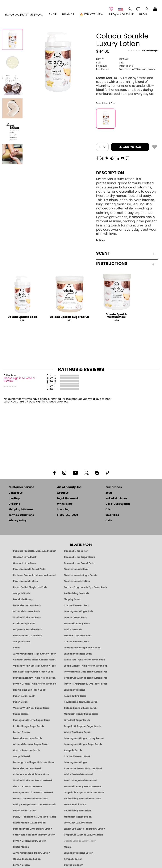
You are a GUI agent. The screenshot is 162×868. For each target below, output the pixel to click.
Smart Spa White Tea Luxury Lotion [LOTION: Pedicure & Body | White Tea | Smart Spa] (85, 829)
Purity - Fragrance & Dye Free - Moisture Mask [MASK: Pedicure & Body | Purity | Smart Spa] (35, 805)
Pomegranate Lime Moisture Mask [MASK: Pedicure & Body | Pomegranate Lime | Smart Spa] (33, 793)
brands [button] (68, 15)
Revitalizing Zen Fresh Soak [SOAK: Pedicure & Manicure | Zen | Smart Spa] (29, 690)
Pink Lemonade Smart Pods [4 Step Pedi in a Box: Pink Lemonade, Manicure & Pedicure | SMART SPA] (29, 569)
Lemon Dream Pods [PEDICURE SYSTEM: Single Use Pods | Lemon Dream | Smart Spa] (75, 617)
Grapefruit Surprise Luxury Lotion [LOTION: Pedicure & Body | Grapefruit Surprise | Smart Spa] (83, 835)
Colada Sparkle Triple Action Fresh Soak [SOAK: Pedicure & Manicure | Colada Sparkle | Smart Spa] (35, 660)
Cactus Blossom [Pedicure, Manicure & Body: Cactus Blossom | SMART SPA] (74, 865)
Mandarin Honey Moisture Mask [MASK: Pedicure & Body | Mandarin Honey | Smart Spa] (83, 787)
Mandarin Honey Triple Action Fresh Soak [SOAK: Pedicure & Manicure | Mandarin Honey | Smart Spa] (35, 678)
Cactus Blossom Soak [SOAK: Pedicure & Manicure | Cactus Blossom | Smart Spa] (77, 642)
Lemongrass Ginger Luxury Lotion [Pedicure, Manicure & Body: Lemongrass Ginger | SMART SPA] (84, 738)
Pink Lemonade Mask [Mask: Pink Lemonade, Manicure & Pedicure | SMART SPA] (26, 581)
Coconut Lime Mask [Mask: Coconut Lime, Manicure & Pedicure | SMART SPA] (25, 557)
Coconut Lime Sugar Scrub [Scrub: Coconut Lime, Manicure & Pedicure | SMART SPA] (79, 557)
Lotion (100, 240)
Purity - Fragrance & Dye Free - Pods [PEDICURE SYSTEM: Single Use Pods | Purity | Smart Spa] (85, 587)
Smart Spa (112, 515)
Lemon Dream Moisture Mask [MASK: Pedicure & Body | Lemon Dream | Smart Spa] (30, 799)
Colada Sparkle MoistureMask (117, 316)
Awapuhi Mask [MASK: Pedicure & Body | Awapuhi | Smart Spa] (22, 756)
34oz (110, 63)
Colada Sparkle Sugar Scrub (69, 317)
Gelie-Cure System (118, 504)
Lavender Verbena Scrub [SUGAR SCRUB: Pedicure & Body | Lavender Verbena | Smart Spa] (27, 738)
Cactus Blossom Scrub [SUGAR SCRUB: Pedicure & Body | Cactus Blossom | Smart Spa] (27, 750)
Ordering (14, 504)
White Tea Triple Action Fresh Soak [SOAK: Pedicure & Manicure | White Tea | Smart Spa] (84, 660)
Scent (125, 253)
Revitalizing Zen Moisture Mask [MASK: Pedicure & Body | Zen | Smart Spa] (82, 799)
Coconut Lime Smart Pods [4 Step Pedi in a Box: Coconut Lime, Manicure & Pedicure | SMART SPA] (79, 563)
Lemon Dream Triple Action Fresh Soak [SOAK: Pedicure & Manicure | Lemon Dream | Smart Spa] (35, 684)
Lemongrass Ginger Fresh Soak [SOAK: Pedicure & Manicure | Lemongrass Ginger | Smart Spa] (82, 648)
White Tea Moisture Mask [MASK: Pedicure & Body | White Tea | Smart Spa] (79, 774)
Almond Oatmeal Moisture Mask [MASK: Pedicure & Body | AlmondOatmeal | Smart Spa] (83, 768)
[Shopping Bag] (155, 10)
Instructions (125, 264)
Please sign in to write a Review (19, 380)
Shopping (63, 510)
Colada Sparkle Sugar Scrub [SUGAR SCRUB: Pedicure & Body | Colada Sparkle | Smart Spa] (80, 708)
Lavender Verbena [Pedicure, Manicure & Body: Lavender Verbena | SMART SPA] (75, 690)
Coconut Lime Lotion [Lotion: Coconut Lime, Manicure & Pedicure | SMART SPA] (76, 551)
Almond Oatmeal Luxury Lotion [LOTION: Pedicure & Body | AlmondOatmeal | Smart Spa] (32, 853)
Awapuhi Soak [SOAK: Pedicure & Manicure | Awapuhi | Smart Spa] (22, 642)
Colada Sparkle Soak (22, 317)
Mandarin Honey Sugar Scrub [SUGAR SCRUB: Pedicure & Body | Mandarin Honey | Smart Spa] (81, 714)
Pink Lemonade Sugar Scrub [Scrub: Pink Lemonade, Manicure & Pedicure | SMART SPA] (80, 575)
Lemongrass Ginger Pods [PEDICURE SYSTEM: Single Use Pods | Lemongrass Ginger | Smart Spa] (79, 611)
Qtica (109, 510)
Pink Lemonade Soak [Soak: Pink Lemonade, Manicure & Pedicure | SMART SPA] (76, 569)
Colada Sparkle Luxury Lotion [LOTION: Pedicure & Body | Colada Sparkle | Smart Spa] (80, 841)
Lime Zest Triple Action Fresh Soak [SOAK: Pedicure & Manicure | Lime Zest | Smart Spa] (33, 672)
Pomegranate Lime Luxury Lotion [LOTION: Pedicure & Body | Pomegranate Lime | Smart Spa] (33, 829)
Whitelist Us (65, 504)
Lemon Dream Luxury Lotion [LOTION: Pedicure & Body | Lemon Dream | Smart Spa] (30, 841)
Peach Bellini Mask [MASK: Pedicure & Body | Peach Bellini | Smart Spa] (75, 805)
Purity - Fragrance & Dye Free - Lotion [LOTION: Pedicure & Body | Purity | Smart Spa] (35, 817)
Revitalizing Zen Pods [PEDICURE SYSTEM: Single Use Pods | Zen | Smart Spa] (77, 593)
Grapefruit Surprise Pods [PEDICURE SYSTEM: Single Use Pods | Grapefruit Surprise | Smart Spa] (27, 630)
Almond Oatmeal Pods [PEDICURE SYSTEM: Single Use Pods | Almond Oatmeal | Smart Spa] (27, 611)
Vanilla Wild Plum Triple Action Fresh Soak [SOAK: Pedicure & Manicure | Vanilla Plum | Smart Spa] (35, 666)
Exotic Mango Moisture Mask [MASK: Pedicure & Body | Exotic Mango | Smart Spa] (81, 780)
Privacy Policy (18, 521)
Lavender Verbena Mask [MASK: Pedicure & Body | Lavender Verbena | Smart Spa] (27, 768)
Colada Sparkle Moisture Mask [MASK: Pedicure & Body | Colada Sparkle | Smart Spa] (31, 774)
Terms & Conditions (21, 515)
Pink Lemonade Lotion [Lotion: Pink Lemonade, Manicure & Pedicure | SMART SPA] (77, 581)
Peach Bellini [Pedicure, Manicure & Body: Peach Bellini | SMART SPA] (21, 702)
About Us (63, 493)
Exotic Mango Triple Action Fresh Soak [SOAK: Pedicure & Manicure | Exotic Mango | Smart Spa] (85, 666)
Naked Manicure (116, 498)
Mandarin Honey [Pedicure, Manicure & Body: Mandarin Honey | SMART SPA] (23, 599)
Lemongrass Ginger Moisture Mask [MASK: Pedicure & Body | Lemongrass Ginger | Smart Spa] (34, 762)
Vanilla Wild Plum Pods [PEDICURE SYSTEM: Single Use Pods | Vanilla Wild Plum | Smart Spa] (27, 617)
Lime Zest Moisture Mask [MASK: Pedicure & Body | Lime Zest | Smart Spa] (28, 787)
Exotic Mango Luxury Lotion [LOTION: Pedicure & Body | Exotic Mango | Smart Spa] (29, 823)
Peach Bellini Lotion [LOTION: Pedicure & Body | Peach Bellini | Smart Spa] (25, 811)
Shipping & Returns (21, 510)
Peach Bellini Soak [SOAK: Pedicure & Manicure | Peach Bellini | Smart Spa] (24, 696)
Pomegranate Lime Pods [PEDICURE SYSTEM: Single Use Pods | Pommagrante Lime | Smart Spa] (27, 636)
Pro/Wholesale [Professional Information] (121, 15)
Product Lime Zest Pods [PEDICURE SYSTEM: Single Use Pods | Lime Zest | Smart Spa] (78, 636)
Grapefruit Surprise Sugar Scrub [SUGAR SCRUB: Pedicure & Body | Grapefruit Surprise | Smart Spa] (82, 726)
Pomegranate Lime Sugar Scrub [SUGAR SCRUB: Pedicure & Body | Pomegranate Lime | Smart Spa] (32, 720)
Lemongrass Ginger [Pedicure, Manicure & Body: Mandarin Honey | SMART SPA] (75, 762)
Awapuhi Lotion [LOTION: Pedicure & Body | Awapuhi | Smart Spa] (73, 859)
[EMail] (122, 158)
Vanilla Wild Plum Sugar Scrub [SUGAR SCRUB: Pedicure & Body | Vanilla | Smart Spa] (31, 708)
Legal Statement (68, 498)
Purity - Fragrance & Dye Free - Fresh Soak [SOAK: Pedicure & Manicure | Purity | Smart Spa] (85, 684)
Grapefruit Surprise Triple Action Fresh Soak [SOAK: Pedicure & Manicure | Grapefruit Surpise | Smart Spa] (85, 678)
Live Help (14, 498)
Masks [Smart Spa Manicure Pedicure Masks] (68, 847)
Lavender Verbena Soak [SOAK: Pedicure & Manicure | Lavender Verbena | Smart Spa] (78, 654)
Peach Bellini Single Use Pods (30, 587)
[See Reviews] (143, 51)
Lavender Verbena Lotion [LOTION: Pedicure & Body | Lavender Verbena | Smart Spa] (79, 853)
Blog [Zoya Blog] (143, 15)
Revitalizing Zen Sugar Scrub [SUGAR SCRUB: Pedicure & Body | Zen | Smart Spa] (81, 702)
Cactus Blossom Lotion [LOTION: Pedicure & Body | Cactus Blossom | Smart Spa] (27, 859)
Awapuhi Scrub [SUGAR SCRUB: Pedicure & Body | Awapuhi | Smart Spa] (73, 750)
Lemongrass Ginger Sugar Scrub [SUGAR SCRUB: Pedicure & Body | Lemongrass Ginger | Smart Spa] (83, 744)
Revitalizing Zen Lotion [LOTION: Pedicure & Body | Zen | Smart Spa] (77, 811)
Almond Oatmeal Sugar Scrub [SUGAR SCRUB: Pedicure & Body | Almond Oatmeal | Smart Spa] (31, 744)
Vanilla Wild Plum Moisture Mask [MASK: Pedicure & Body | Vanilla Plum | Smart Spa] (33, 780)
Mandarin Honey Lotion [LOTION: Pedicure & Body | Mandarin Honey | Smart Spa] (78, 817)
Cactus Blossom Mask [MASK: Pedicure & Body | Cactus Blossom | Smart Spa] (77, 756)
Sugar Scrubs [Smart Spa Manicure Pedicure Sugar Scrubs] (21, 714)
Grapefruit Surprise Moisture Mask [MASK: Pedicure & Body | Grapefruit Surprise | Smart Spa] (84, 793)
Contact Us (16, 493)
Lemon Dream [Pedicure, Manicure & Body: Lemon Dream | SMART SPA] (21, 865)
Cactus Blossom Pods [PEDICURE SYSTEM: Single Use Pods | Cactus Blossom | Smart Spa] (77, 605)
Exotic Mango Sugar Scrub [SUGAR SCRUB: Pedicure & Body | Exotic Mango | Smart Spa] (28, 726)
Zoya (109, 493)
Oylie (109, 521)
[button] (24, 15)
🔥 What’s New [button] (92, 15)
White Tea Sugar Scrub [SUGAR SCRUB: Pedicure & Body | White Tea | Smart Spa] (77, 732)
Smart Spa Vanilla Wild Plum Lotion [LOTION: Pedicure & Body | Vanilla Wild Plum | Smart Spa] (34, 835)
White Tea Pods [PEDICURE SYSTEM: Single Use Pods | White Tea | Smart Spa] (73, 630)
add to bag (126, 147)
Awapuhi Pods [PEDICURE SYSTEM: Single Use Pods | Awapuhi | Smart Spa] (22, 593)
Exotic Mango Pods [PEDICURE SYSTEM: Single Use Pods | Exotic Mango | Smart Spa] (24, 624)
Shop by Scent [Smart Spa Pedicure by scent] (72, 599)
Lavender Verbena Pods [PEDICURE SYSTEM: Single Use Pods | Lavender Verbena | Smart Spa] (27, 605)
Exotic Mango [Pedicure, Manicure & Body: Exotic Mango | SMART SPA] (21, 847)
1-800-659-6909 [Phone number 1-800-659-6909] (67, 515)
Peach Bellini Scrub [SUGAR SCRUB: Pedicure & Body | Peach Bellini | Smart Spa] (75, 696)
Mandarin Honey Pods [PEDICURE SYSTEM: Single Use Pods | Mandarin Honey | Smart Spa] (77, 624)
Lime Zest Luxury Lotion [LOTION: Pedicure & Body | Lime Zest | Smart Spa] (78, 823)
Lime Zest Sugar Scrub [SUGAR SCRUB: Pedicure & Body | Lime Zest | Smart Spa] (77, 720)
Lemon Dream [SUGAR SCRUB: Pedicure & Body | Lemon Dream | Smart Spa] (21, 732)
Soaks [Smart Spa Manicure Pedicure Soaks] (17, 648)
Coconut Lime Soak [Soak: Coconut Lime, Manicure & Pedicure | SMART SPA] (25, 563)
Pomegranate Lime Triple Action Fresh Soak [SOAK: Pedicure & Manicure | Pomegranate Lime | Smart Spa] (85, 672)
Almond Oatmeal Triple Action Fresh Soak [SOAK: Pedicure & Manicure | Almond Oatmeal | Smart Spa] (35, 654)
